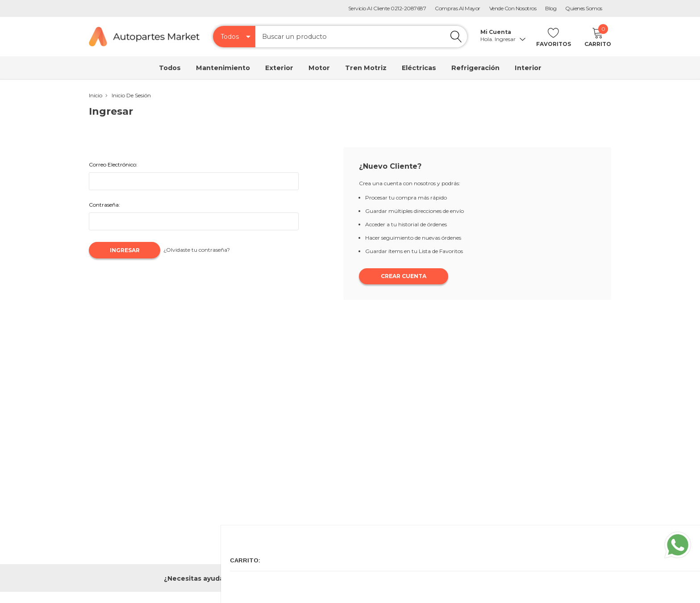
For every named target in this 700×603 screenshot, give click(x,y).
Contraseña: (104, 205)
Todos (170, 68)
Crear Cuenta (404, 277)
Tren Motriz (366, 68)
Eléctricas (419, 68)
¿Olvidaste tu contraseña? (208, 250)
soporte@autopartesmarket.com (480, 578)
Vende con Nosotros (513, 8)
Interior (528, 68)
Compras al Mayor (457, 8)
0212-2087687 (302, 578)
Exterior (279, 68)
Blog (551, 8)
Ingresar (509, 39)
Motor (319, 68)
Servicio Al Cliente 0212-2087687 (387, 8)
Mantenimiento (223, 68)
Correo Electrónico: (113, 164)
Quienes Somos (584, 8)
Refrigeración (475, 68)
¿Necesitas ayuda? (196, 578)
